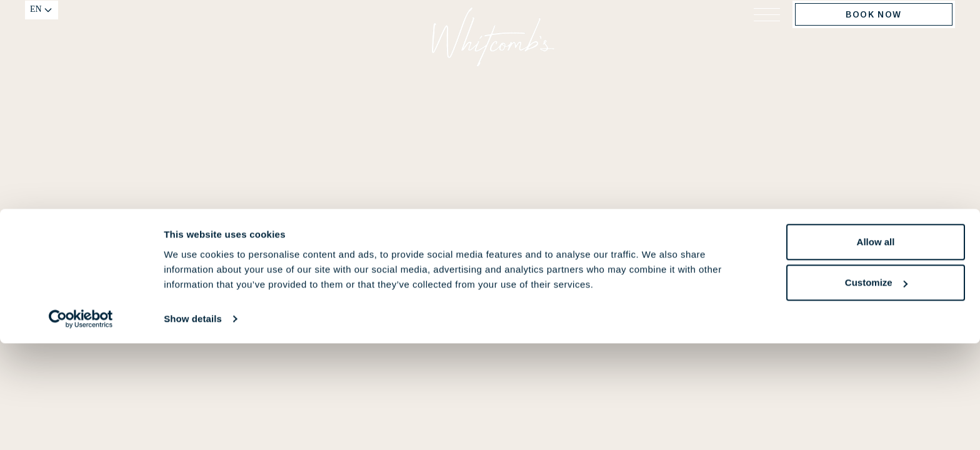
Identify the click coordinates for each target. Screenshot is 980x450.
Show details (193, 425)
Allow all (876, 348)
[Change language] (42, 26)
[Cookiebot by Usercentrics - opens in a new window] (81, 426)
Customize (876, 389)
